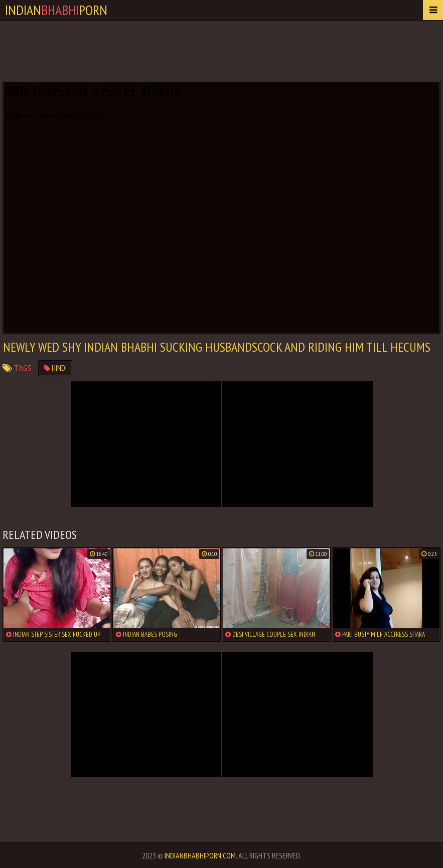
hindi (55, 368)
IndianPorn (56, 10)
